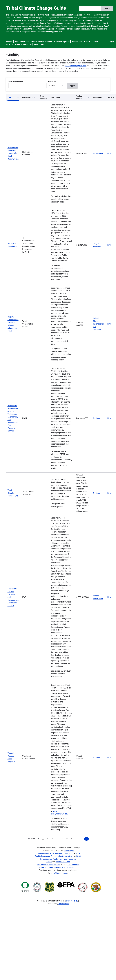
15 (47, 839)
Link (109, 153)
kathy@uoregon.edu (59, 873)
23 (87, 839)
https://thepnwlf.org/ (100, 26)
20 (72, 839)
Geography (52, 81)
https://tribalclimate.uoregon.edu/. (77, 29)
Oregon (96, 244)
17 (57, 839)
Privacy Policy (72, 901)
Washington (98, 246)
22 (82, 839)
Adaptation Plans (22, 42)
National (97, 418)
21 (77, 839)
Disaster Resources (23, 44)
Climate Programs (62, 42)
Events (43, 44)
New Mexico (98, 153)
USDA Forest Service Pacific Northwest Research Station (61, 859)
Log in (111, 42)
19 (67, 839)
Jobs (36, 44)
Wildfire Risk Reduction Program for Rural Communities (13, 153)
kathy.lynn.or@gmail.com (76, 66)
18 (62, 839)
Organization (28, 97)
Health (87, 42)
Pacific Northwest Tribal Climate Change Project (65, 15)
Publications (77, 42)
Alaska (96, 596)
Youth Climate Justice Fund (13, 493)
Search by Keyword (16, 81)
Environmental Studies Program (55, 853)
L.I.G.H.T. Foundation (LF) (20, 18)
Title (13, 98)
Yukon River (98, 599)
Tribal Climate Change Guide (36, 8)
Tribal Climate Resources (42, 42)
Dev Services (64, 904)
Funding (9, 42)
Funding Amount (79, 97)
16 (52, 839)
